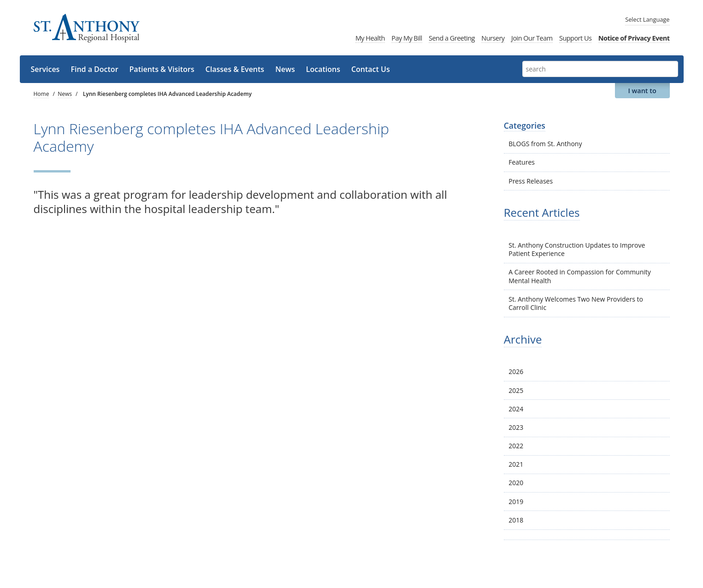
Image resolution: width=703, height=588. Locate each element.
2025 (516, 390)
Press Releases (531, 181)
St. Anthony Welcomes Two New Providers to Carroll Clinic (576, 303)
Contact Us (371, 69)
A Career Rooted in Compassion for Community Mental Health (580, 276)
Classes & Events (235, 69)
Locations (323, 69)
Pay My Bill (407, 38)
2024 (516, 409)
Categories (525, 125)
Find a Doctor (94, 69)
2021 (516, 464)
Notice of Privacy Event (634, 38)
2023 (516, 427)
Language (647, 19)
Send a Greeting (452, 38)
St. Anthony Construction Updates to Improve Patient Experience (577, 249)
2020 (516, 483)
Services (45, 69)
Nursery (493, 38)
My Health (370, 38)
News (285, 69)
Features (522, 162)
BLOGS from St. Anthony (545, 144)
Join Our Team (532, 38)
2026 (516, 371)
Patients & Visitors (162, 69)
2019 (516, 502)
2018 (516, 520)
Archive (523, 339)
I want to (642, 91)
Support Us (575, 38)
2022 (516, 446)
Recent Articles (542, 212)
